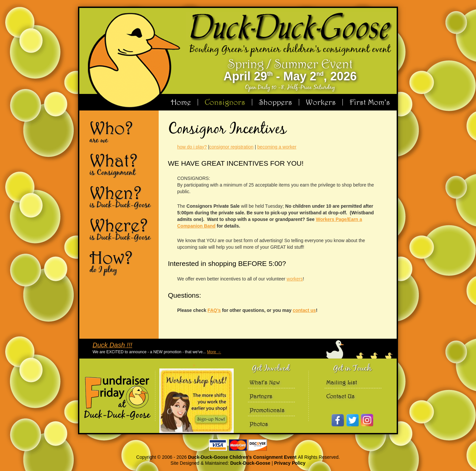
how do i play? (192, 147)
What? (122, 164)
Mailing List (342, 382)
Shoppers (276, 102)
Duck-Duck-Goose (250, 463)
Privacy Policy (290, 463)
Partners (261, 396)
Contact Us (340, 396)
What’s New (265, 382)
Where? (122, 229)
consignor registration (231, 147)
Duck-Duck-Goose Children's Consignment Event (243, 457)
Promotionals (267, 410)
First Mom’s (370, 102)
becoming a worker (277, 147)
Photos (259, 424)
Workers (321, 102)
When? (122, 196)
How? (122, 261)
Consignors (225, 102)
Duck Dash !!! (112, 345)
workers (295, 279)
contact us (304, 310)
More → (214, 352)
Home (181, 102)
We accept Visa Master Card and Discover (238, 445)
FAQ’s (214, 310)
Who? (122, 132)
